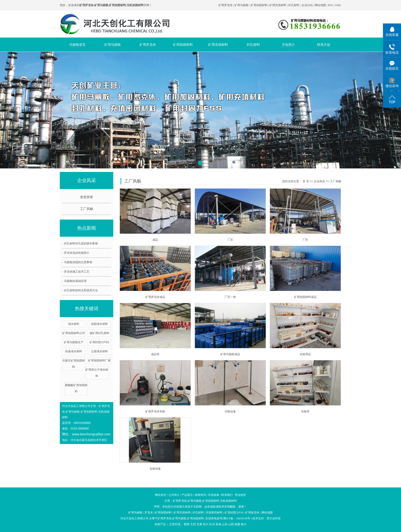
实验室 (305, 411)
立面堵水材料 (99, 351)
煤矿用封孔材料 (99, 333)
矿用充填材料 (278, 5)
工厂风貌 (87, 209)
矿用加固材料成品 (305, 297)
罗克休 (149, 513)
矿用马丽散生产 (74, 342)
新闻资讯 (200, 495)
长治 (212, 524)
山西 (231, 524)
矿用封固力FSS (99, 342)
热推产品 (160, 524)
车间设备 (214, 495)
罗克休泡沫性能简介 (77, 253)
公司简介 (174, 495)
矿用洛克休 (252, 513)
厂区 (230, 240)
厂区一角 (230, 297)
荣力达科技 (274, 518)
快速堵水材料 (74, 351)
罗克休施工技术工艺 (77, 272)
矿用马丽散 (242, 5)
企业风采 (319, 181)
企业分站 (307, 5)
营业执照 (240, 495)
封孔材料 (294, 5)
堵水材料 (74, 324)
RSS (331, 5)
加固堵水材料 (99, 324)
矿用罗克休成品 (155, 297)
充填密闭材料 (214, 513)
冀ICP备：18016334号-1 (238, 518)
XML (338, 5)
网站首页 (161, 495)
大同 (193, 524)
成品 (155, 240)
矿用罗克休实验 (155, 411)
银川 (244, 524)
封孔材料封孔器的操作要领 (81, 243)
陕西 (187, 524)
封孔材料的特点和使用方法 (81, 290)
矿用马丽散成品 (230, 354)
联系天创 (324, 45)
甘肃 (199, 524)
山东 (225, 524)
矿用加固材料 (259, 5)
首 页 (306, 181)
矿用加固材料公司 (74, 333)
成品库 (155, 354)
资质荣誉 (87, 197)
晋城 (218, 524)
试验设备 (230, 411)
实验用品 (305, 354)
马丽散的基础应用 (75, 281)
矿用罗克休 (226, 5)
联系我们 (227, 495)
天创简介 (288, 45)
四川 (206, 524)
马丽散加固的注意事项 (78, 262)
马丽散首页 (77, 45)
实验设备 (155, 469)
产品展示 (187, 495)
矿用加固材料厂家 (99, 361)
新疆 (237, 524)
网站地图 (321, 5)
